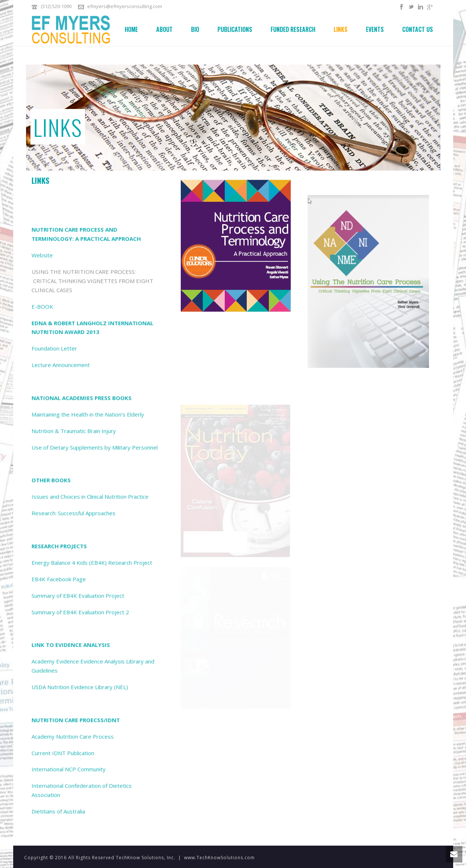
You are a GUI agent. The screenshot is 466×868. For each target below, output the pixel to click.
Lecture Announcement (61, 649)
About (164, 29)
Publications (235, 29)
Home (131, 29)
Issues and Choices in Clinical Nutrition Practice (90, 780)
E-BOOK (42, 590)
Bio (195, 29)
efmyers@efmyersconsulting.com (125, 6)
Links (341, 29)
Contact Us (418, 29)
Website (42, 539)
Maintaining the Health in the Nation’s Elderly (88, 698)
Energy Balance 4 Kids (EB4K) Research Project (92, 846)
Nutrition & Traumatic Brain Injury (74, 715)
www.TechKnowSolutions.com (219, 858)
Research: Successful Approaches (74, 797)
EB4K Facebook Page (59, 863)
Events (375, 29)
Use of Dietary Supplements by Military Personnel (95, 731)
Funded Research (293, 29)
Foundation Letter (54, 632)
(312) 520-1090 (56, 6)
